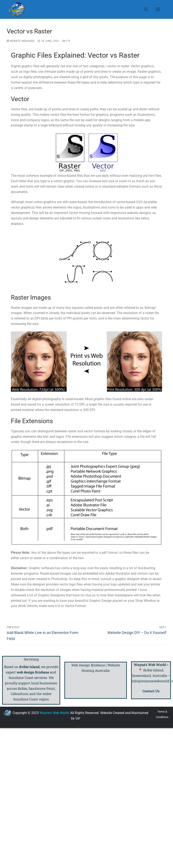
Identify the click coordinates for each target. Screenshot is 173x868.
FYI (66, 41)
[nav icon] (158, 9)
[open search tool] (146, 9)
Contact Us (151, 691)
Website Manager (21, 41)
